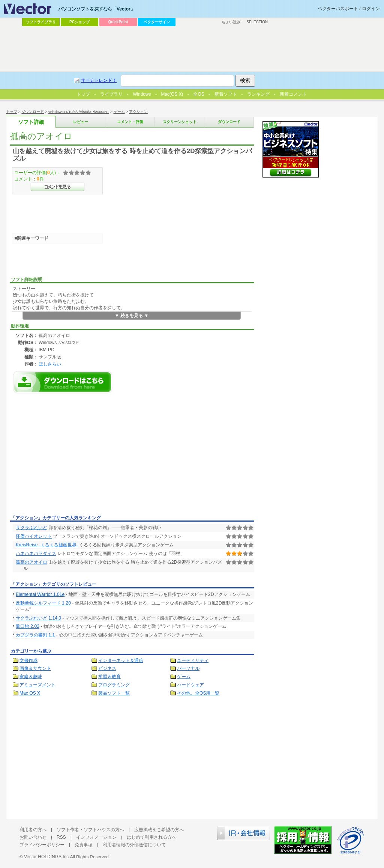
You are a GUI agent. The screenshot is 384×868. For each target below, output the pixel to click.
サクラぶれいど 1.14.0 (38, 618)
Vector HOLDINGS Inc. (47, 857)
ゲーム (119, 112)
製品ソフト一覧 (114, 693)
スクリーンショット (180, 122)
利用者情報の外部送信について (134, 845)
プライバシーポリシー (42, 845)
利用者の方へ (33, 830)
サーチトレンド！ (99, 80)
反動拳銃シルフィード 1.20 (43, 603)
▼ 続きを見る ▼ (132, 316)
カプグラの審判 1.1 (35, 635)
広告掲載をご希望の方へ (159, 830)
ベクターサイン (157, 22)
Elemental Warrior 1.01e (40, 594)
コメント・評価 (130, 122)
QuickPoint (118, 22)
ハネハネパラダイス (36, 554)
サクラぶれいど (31, 528)
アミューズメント (37, 685)
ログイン (371, 9)
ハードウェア (190, 685)
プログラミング (114, 685)
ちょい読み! (232, 22)
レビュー (81, 122)
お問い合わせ (33, 837)
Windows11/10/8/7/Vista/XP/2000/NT (79, 112)
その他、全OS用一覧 (198, 693)
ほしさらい (50, 364)
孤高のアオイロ (31, 562)
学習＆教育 (109, 677)
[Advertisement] (73, 456)
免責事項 (84, 845)
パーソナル (188, 668)
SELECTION (257, 22)
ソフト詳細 (31, 122)
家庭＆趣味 (31, 677)
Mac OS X (30, 693)
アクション (138, 112)
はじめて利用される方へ (151, 837)
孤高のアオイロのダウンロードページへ (63, 382)
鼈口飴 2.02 (28, 626)
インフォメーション (96, 837)
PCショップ (79, 22)
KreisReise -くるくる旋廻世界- (47, 545)
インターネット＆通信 (121, 660)
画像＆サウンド (35, 668)
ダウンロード (33, 112)
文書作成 (28, 660)
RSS (61, 837)
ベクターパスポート (338, 9)
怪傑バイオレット (34, 536)
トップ (12, 112)
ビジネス (107, 668)
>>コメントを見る (58, 187)
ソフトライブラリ (41, 22)
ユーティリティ (193, 660)
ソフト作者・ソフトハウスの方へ (90, 830)
